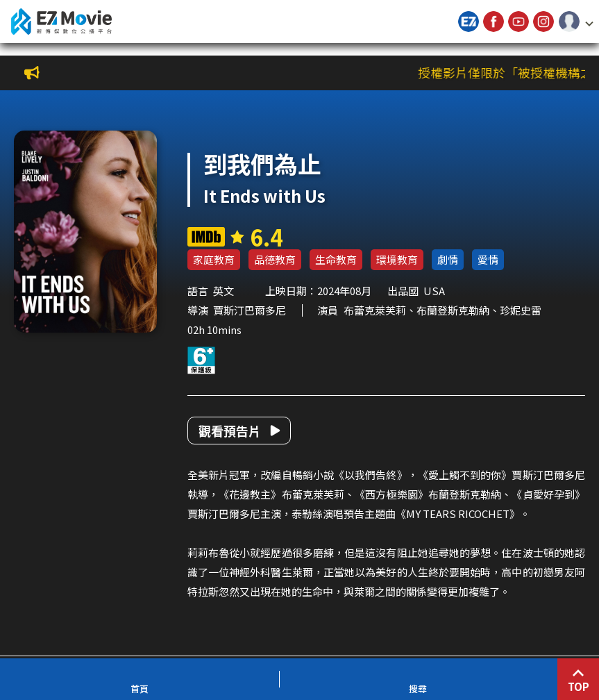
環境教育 (397, 259)
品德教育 (275, 259)
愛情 (488, 259)
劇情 (448, 259)
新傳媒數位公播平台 (61, 22)
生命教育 (336, 259)
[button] (576, 22)
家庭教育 (214, 259)
